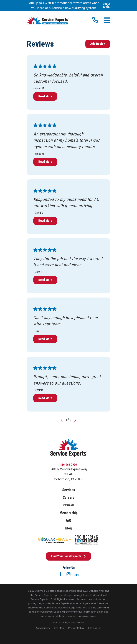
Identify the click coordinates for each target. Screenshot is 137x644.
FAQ (68, 521)
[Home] (48, 20)
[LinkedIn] (77, 574)
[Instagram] (68, 574)
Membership (69, 513)
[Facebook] (60, 574)
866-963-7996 (68, 465)
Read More (45, 96)
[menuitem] (43, 628)
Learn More (106, 6)
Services (69, 490)
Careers (68, 498)
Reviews (69, 505)
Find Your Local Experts (68, 556)
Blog (68, 528)
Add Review (98, 44)
